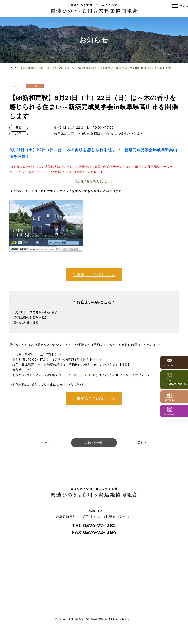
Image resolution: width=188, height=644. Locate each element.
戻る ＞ (143, 460)
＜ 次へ (45, 460)
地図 (132, 374)
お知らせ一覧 (94, 460)
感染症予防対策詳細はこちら (94, 182)
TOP (13, 68)
